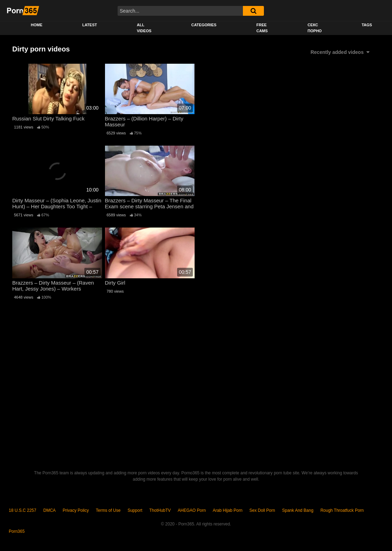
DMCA (50, 510)
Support (135, 510)
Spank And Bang (298, 510)
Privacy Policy (76, 510)
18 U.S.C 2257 (23, 510)
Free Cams (262, 28)
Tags (367, 25)
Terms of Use (108, 510)
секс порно (315, 28)
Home (37, 25)
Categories (204, 25)
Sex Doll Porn (262, 510)
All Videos (144, 28)
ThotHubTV (160, 510)
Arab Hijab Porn (228, 510)
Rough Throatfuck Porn (342, 510)
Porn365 (17, 531)
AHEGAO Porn (192, 510)
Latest (90, 25)
